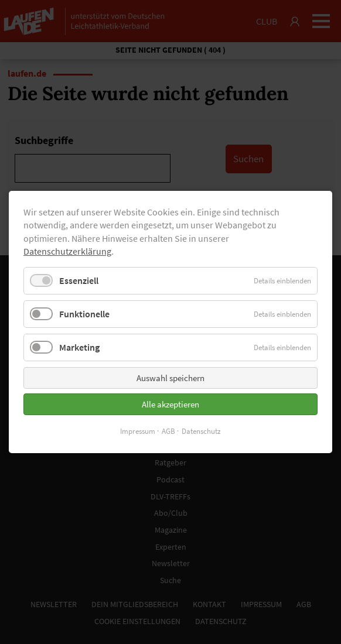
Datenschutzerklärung (67, 251)
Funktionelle (84, 314)
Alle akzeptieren (170, 404)
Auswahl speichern (170, 378)
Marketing (79, 347)
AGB (168, 431)
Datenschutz (201, 431)
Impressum (138, 431)
